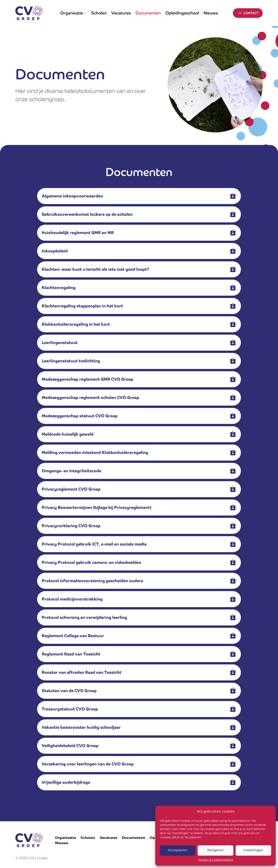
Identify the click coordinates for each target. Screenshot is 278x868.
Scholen (99, 13)
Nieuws (211, 13)
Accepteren (178, 850)
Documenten (148, 13)
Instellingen (253, 850)
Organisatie (73, 13)
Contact (251, 13)
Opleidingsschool (182, 13)
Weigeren (215, 850)
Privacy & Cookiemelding (216, 860)
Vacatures (121, 13)
